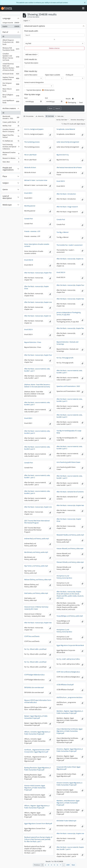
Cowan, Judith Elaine (11, 122)
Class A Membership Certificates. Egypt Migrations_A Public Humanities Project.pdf (69, 731)
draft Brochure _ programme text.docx (69, 697)
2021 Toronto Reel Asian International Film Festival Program (37, 522)
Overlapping (72, 102)
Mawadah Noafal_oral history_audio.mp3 (70, 535)
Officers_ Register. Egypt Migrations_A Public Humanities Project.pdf (37, 807)
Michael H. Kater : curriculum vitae (36, 180)
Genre (5, 189)
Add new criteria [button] (31, 54)
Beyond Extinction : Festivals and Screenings (67, 343)
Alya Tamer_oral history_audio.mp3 (36, 566)
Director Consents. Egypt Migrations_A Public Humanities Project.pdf (69, 784)
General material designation (34, 82)
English (11, 27)
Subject (6, 183)
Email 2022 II (28, 330)
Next (73, 865)
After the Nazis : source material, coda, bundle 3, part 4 (37, 448)
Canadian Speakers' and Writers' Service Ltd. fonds (11, 57)
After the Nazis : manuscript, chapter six (70, 259)
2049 (68, 865)
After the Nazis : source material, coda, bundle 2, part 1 (69, 372)
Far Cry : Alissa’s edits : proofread (35, 649)
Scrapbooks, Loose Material (66, 129)
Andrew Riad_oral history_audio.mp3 (37, 539)
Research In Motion (11, 159)
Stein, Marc (11, 162)
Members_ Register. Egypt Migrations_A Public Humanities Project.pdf (70, 712)
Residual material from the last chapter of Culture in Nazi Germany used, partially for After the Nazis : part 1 (38, 839)
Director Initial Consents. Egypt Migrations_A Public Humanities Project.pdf (35, 788)
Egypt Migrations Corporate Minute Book (70, 645)
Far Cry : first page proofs (65, 358)
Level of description (7, 197)
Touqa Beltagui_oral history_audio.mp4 (70, 616)
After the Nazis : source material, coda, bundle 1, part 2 (37, 476)
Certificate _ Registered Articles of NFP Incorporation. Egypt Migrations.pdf (37, 751)
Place (5, 176)
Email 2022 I (28, 418)
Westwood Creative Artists (11, 153)
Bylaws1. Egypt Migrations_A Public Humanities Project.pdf (36, 717)
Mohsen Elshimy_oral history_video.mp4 (38, 580)
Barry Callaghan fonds (11, 96)
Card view (50, 116)
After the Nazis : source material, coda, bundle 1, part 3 (69, 477)
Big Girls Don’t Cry (63, 155)
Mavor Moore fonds (11, 90)
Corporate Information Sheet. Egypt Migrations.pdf (68, 768)
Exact (81, 102)
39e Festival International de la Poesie (69, 168)
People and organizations (8, 169)
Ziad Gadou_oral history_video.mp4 (36, 593)
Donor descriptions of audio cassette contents (37, 245)
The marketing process (32, 142)
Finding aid (69, 75)
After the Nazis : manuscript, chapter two (70, 299)
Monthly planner (30, 206)
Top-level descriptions (34, 90)
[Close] (85, 3)
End (46, 98)
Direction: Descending (77, 120)
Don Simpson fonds (11, 84)
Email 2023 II (61, 181)
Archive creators (9, 108)
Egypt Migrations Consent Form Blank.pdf (38, 824)
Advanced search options (35, 26)
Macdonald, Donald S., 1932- (11, 117)
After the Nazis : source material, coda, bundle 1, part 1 (37, 370)
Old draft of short (30, 168)
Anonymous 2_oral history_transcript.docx (64, 631)
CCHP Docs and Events (32, 636)
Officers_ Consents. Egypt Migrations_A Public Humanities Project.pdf (37, 733)
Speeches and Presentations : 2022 (68, 386)
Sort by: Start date (62, 120)
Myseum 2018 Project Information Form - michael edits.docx (38, 701)
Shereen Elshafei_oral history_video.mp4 (70, 562)
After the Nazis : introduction (66, 194)
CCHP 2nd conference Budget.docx (68, 672)
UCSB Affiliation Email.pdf (65, 685)
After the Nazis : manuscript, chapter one (38, 302)
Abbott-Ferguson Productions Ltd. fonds (11, 42)
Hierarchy (40, 116)
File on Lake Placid (30, 155)
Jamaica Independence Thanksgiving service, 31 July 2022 (69, 314)
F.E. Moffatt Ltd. (11, 141)
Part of (5, 32)
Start (26, 98)
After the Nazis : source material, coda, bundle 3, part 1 (37, 404)
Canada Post (29, 219)
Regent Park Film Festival (11, 136)
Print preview (29, 116)
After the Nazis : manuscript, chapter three (37, 287)
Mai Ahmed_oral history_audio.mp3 (36, 552)
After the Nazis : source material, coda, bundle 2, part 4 (37, 492)
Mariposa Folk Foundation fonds (11, 49)
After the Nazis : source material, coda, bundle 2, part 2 (37, 432)
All (3, 36)
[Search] (54, 35)
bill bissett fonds (11, 74)
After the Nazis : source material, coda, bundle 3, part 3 (69, 416)
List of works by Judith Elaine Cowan (68, 462)
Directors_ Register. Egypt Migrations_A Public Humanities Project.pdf (70, 750)
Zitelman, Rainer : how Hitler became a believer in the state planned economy (37, 386)
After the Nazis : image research (67, 207)
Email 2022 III (29, 260)
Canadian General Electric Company (11, 130)
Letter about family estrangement (68, 142)
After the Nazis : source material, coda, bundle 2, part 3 (69, 400)
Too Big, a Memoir (63, 232)
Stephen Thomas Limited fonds (11, 78)
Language (6, 18)
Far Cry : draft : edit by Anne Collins (68, 659)
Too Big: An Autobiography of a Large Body (69, 432)
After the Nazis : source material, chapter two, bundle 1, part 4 (70, 848)
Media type (7, 205)
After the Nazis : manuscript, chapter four (70, 285)
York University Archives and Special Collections (11, 147)
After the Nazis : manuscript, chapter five (38, 273)
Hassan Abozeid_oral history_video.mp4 (70, 549)
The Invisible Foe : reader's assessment (70, 245)
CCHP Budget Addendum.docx (34, 675)
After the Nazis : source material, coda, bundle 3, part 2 (69, 448)
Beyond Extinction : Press (33, 342)
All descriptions (49, 90)
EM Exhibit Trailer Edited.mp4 (66, 821)
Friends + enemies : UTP (32, 231)
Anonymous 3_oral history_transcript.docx (64, 577)
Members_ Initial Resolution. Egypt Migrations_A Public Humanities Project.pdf (68, 803)
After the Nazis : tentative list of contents (70, 492)
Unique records (11, 23)
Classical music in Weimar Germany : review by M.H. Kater (37, 608)
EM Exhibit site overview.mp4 (34, 687)
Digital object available (53, 75)
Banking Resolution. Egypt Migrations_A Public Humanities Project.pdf (37, 769)
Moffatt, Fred (11, 126)
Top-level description (31, 63)
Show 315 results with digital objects (73, 124)
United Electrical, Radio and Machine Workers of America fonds (11, 67)
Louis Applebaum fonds (11, 102)
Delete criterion (54, 48)
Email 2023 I (28, 193)
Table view (59, 116)
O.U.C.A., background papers (34, 129)
